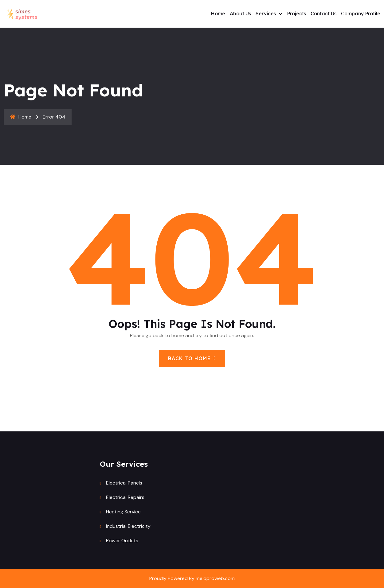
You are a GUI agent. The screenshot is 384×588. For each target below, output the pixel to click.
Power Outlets (122, 541)
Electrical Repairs (125, 497)
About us (240, 14)
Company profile (361, 14)
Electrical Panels (124, 483)
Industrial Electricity (128, 526)
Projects (296, 14)
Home (218, 14)
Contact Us (323, 14)
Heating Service (123, 512)
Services (266, 14)
